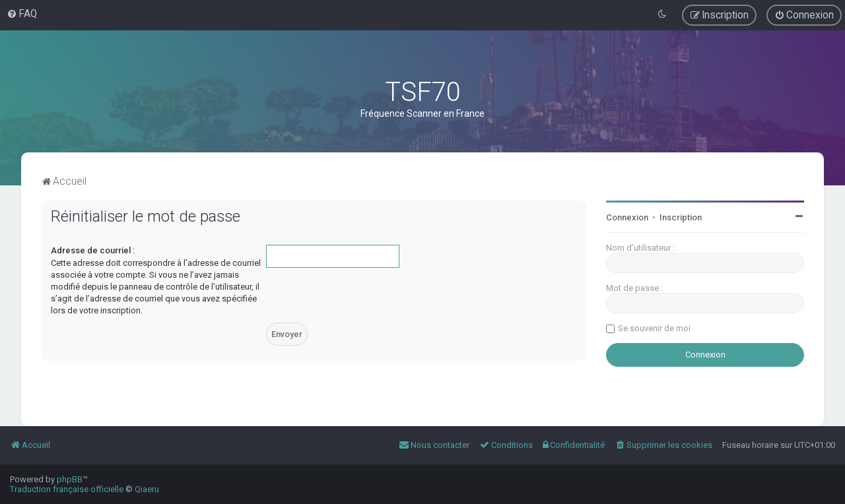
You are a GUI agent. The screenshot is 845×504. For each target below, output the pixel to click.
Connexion (627, 217)
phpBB (70, 479)
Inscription (681, 217)
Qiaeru (147, 489)
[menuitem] (22, 14)
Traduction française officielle (67, 489)
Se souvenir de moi (654, 328)
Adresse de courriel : (93, 250)
